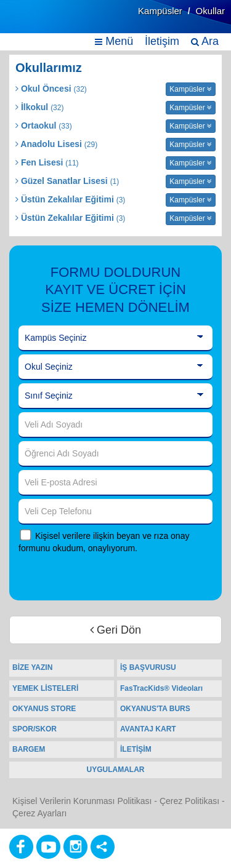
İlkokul (39, 107)
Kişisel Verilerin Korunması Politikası (82, 801)
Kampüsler (160, 11)
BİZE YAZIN (32, 667)
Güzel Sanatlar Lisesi (67, 181)
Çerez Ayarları (39, 813)
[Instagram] (75, 847)
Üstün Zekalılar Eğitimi (70, 199)
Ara (205, 41)
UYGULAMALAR (116, 770)
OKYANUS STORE (44, 709)
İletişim (162, 41)
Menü (114, 41)
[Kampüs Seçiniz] (115, 338)
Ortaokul (44, 125)
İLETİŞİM (136, 749)
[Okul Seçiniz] (115, 367)
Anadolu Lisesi (56, 144)
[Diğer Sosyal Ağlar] (103, 847)
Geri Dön (115, 630)
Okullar (210, 11)
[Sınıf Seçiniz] (115, 396)
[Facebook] (21, 847)
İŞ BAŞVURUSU (148, 667)
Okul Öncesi (51, 89)
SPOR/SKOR (34, 729)
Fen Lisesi (47, 162)
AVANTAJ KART (148, 729)
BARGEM (29, 749)
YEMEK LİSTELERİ (45, 688)
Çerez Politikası (189, 801)
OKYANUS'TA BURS (155, 709)
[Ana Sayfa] (39, 23)
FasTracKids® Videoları (161, 688)
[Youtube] (48, 847)
